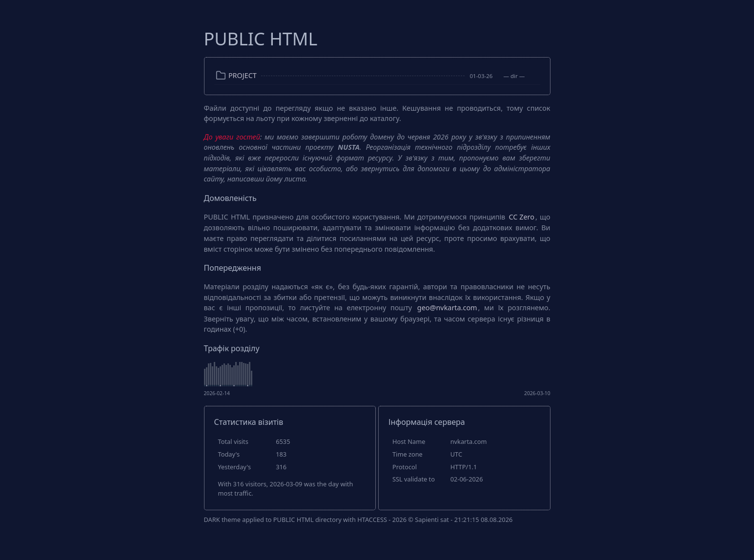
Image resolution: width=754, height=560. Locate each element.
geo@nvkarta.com (447, 308)
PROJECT (243, 75)
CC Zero (522, 217)
